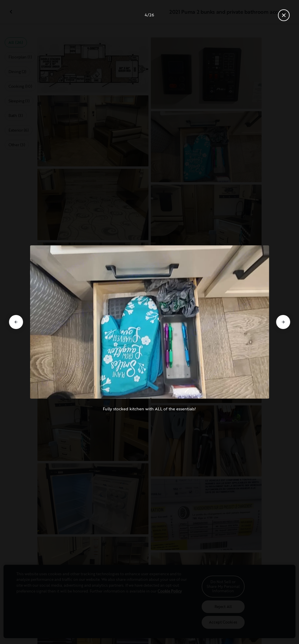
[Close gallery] (284, 15)
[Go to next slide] (283, 322)
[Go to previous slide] (16, 322)
